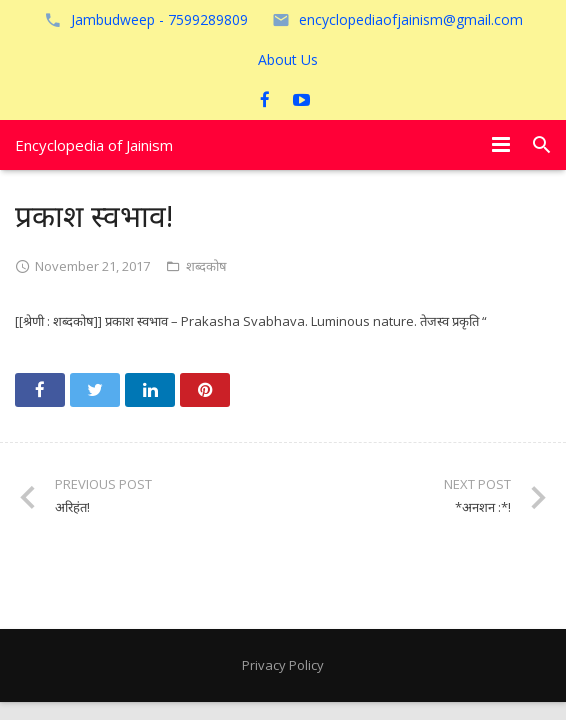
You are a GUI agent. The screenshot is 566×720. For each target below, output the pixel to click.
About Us (288, 59)
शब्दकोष (206, 266)
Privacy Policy (283, 665)
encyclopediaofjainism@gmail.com (411, 19)
